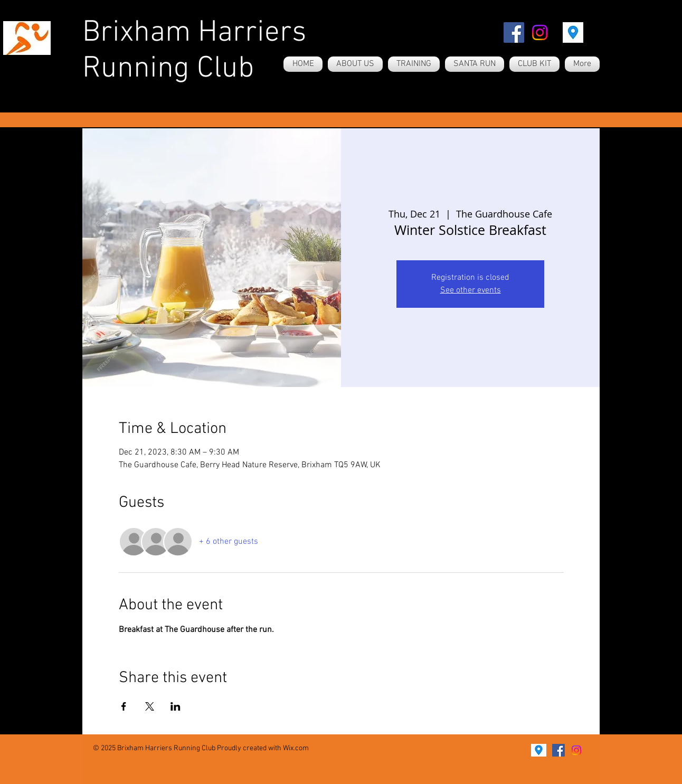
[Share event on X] (150, 706)
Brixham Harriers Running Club (194, 51)
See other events (471, 290)
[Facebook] (514, 32)
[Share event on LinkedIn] (176, 706)
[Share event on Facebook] (124, 706)
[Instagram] (540, 32)
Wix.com (296, 748)
